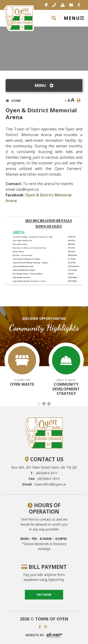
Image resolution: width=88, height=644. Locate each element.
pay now (44, 595)
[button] (39, 404)
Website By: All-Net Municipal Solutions (44, 635)
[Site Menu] (44, 85)
